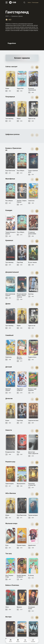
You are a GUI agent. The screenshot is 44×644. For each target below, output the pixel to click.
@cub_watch (34, 634)
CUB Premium (32, 624)
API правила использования (20, 625)
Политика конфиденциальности (24, 632)
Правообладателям (10, 624)
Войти (29, 2)
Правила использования (11, 632)
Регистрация (35, 2)
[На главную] (13, 2)
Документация (20, 622)
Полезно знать (32, 622)
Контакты (8, 622)
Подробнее (12, 43)
